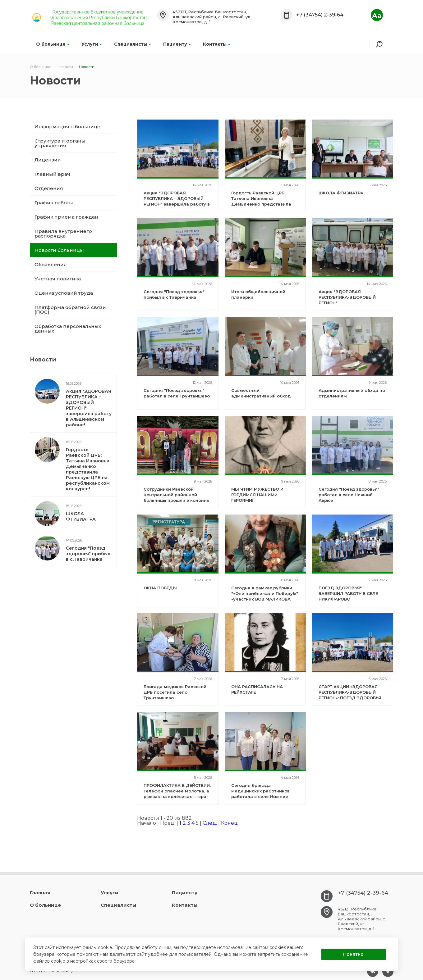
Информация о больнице (67, 127)
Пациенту (177, 44)
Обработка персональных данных (68, 329)
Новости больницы (59, 250)
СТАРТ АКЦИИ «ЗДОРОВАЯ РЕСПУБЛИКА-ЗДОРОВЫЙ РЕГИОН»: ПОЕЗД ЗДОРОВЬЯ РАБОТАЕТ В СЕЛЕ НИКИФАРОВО (350, 698)
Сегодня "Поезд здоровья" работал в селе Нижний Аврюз (349, 495)
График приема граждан (66, 217)
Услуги (92, 44)
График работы (54, 203)
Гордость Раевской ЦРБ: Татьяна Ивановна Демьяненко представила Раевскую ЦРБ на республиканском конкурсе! (88, 469)
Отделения (49, 188)
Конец (229, 823)
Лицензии (48, 160)
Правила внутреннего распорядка (63, 234)
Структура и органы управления (60, 143)
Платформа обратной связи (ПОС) (70, 310)
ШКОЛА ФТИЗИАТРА (81, 516)
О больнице (53, 44)
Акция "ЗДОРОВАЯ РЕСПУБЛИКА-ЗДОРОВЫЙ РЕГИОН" (347, 297)
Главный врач (52, 174)
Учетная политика (58, 279)
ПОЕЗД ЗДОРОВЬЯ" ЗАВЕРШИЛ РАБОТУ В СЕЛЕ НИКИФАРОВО (348, 593)
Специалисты (132, 44)
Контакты (216, 44)
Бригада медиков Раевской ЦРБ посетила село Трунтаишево (175, 692)
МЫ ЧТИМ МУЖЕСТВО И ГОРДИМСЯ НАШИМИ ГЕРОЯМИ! (257, 495)
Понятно (353, 954)
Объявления (51, 264)
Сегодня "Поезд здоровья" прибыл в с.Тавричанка (88, 554)
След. (210, 823)
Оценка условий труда (64, 293)
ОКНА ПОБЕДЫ (160, 588)
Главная (40, 893)
